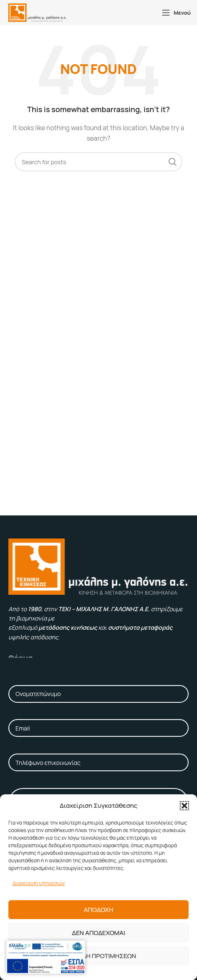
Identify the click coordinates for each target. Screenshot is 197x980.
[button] (184, 806)
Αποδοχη (98, 910)
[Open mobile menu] (176, 13)
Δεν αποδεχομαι (99, 933)
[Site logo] (37, 12)
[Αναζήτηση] (98, 162)
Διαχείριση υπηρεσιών (39, 883)
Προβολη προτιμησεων (98, 956)
